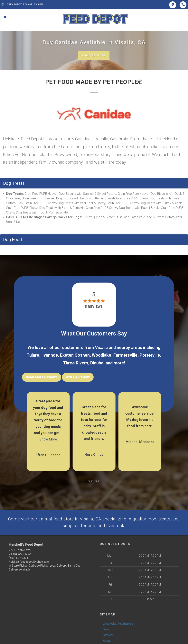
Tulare (33, 355)
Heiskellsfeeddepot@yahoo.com (29, 561)
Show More (48, 438)
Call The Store (94, 55)
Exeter (66, 355)
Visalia (101, 348)
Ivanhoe (50, 355)
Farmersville (125, 355)
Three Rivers (76, 363)
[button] (89, 480)
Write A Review (78, 377)
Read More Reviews (42, 377)
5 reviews (94, 307)
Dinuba (97, 363)
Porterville (150, 355)
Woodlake (102, 355)
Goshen (82, 355)
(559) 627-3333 (18, 558)
